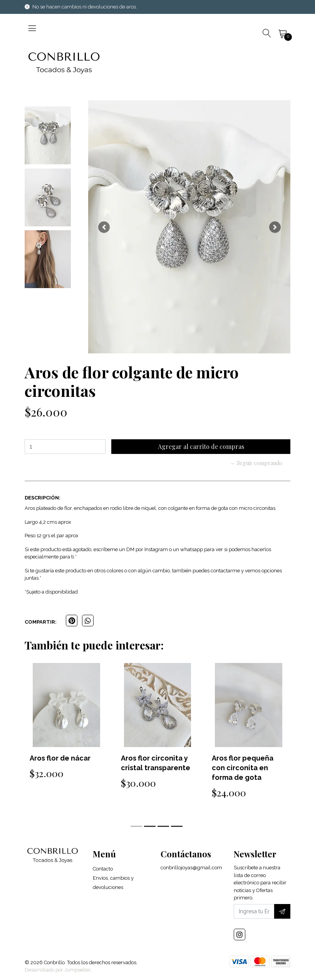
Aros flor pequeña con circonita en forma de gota (243, 768)
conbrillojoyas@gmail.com (191, 868)
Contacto (103, 869)
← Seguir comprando (256, 463)
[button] (104, 227)
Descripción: (43, 498)
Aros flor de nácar (60, 758)
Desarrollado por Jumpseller (57, 970)
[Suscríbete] (282, 911)
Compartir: (41, 622)
